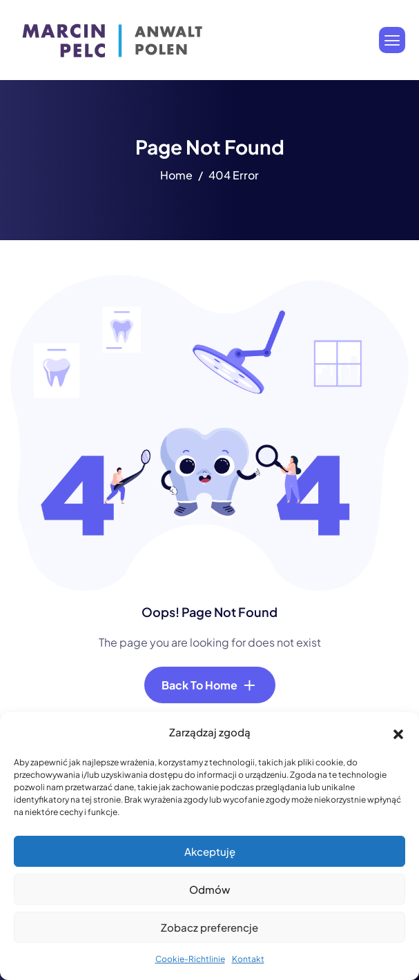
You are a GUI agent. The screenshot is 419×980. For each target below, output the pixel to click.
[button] (398, 733)
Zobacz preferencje (209, 927)
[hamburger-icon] (392, 40)
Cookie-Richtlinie (190, 959)
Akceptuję (210, 851)
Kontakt (248, 959)
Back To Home (199, 685)
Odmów (209, 889)
